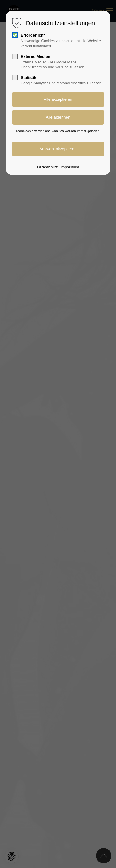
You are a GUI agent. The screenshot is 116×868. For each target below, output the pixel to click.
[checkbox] (15, 35)
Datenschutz (47, 167)
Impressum (70, 167)
